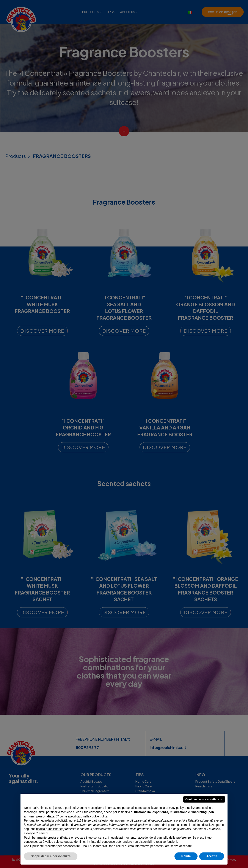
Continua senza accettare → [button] (204, 799)
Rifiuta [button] (186, 856)
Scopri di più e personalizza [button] (51, 856)
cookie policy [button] (99, 816)
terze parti (91, 820)
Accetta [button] (212, 856)
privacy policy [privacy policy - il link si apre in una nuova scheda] (175, 808)
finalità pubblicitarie (49, 829)
